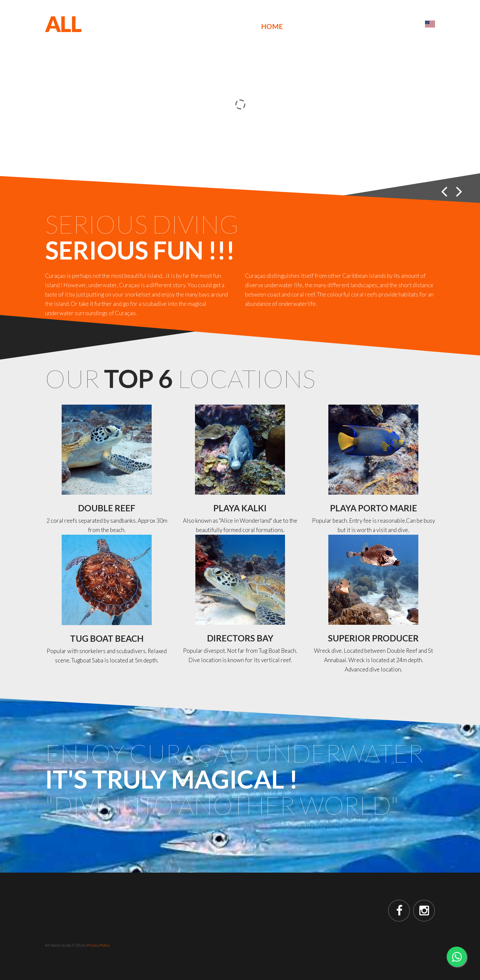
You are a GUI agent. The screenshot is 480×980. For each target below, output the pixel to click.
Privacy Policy (98, 945)
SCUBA (78, 45)
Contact (399, 26)
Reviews (325, 26)
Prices (361, 26)
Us (296, 26)
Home (272, 26)
